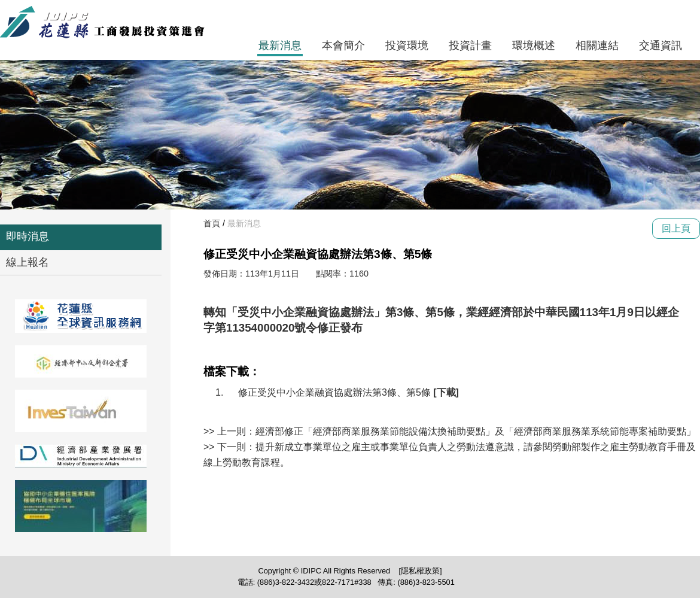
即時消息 (28, 236)
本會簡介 (343, 45)
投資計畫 (470, 45)
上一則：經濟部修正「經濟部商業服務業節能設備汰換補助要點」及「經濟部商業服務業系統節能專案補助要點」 (456, 431)
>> (210, 431)
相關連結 (597, 45)
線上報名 (28, 262)
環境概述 (534, 45)
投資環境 (407, 45)
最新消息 (280, 45)
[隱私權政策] (420, 571)
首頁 (212, 223)
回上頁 (676, 228)
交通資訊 (661, 45)
